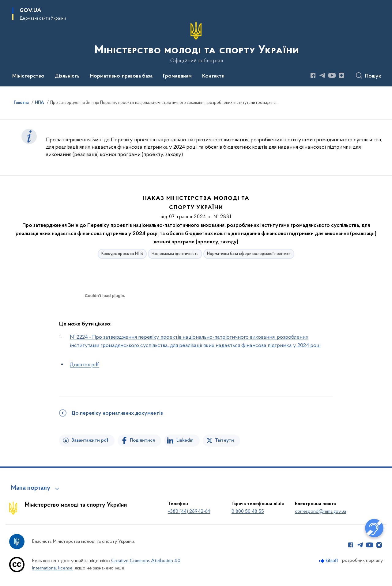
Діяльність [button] (67, 76)
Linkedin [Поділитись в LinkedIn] (185, 440)
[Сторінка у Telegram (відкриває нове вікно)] (322, 75)
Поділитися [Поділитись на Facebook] (142, 440)
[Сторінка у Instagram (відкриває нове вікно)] (341, 75)
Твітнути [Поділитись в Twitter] (224, 440)
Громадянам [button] (177, 76)
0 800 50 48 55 (248, 512)
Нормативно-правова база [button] (121, 76)
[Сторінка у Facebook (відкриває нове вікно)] (313, 75)
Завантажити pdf (90, 440)
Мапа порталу (31, 488)
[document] (105, 317)
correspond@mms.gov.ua (320, 512)
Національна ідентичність (175, 254)
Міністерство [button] (28, 76)
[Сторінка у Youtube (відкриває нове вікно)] (332, 75)
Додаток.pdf (85, 365)
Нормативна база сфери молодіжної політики (249, 254)
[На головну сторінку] (196, 43)
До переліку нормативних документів (117, 413)
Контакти (213, 76)
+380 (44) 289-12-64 (189, 512)
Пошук (373, 76)
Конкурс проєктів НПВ (122, 254)
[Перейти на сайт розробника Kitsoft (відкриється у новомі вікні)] (329, 561)
